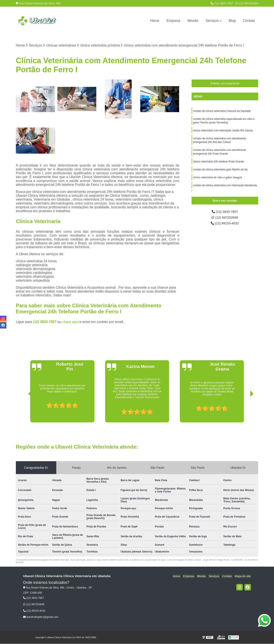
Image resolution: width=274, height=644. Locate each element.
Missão (193, 21)
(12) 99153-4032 (225, 224)
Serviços (212, 21)
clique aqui (70, 322)
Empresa (173, 21)
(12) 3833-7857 (222, 3)
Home (155, 21)
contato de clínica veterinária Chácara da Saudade (222, 111)
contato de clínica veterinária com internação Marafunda (225, 188)
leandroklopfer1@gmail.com (41, 617)
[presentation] (24, 410)
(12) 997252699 (247, 3)
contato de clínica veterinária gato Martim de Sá (220, 172)
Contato (249, 21)
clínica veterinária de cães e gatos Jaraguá (217, 180)
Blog (232, 21)
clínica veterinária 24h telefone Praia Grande (218, 164)
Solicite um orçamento (225, 84)
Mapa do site (243, 576)
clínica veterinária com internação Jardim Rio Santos (223, 131)
